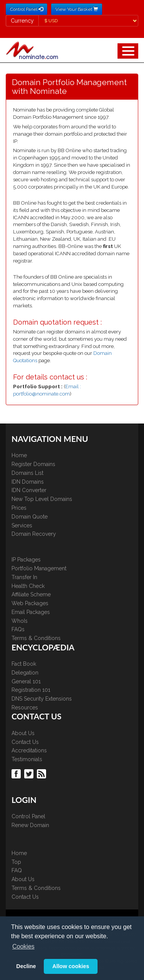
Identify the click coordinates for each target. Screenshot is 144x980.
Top (16, 862)
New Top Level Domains (42, 499)
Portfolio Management (39, 568)
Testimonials (27, 759)
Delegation (25, 673)
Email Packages (31, 612)
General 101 (26, 681)
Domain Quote (30, 517)
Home (19, 455)
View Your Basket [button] (77, 9)
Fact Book (24, 664)
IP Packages (26, 560)
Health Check (28, 586)
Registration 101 (31, 690)
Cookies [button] (23, 946)
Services (22, 525)
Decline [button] (26, 966)
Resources (25, 708)
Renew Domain (30, 825)
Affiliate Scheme (31, 594)
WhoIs (20, 621)
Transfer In (24, 577)
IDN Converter (29, 490)
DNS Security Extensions (42, 699)
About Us (23, 733)
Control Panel (28, 816)
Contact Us (25, 742)
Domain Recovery (34, 534)
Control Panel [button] (26, 9)
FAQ (17, 870)
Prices (19, 508)
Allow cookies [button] (71, 966)
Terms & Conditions (36, 638)
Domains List (27, 473)
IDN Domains (28, 482)
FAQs (18, 629)
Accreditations (29, 750)
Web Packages (30, 603)
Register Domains (33, 464)
